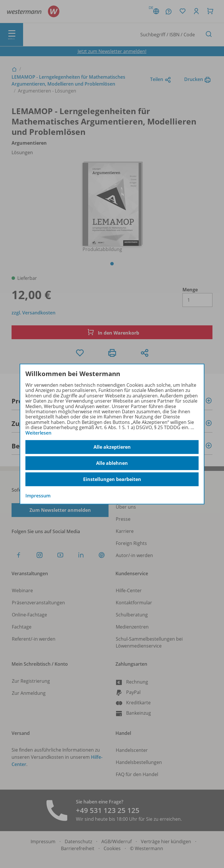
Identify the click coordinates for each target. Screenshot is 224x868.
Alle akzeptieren (112, 447)
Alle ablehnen (112, 463)
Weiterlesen (38, 433)
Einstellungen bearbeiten (112, 479)
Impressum (38, 496)
